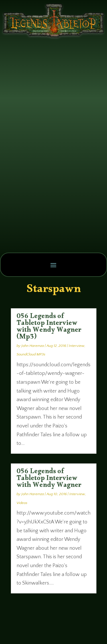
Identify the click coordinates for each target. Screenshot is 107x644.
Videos (22, 503)
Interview (77, 346)
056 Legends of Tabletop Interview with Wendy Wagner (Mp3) (49, 328)
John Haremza (33, 346)
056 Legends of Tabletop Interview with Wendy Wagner (49, 479)
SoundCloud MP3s (31, 354)
